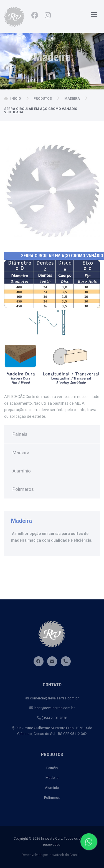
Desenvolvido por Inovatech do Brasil (50, 855)
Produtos (43, 99)
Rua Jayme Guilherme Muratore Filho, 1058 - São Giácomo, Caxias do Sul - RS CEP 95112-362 (52, 731)
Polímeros (23, 489)
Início (16, 99)
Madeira (72, 99)
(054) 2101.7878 (52, 718)
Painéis (20, 434)
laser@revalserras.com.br (52, 708)
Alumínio (22, 471)
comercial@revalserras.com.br (52, 698)
